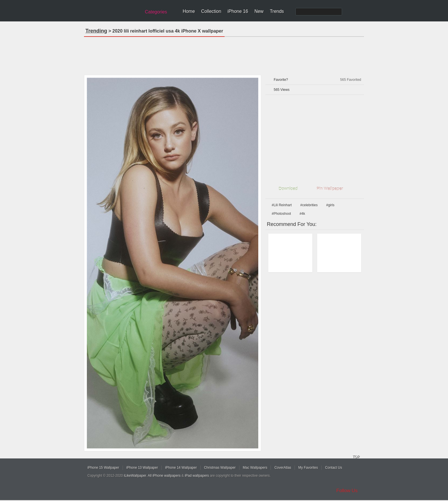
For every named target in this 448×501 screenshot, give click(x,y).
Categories (156, 12)
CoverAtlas (283, 468)
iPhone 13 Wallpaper (142, 468)
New (259, 11)
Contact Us (334, 468)
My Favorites (308, 468)
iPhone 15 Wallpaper (103, 468)
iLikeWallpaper (135, 476)
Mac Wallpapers (255, 468)
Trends (277, 11)
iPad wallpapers (197, 476)
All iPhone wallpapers (164, 476)
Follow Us (347, 491)
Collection (211, 11)
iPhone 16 (238, 11)
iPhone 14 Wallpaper (181, 468)
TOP (356, 457)
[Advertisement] (224, 54)
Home (189, 11)
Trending (96, 31)
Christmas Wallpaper (220, 468)
